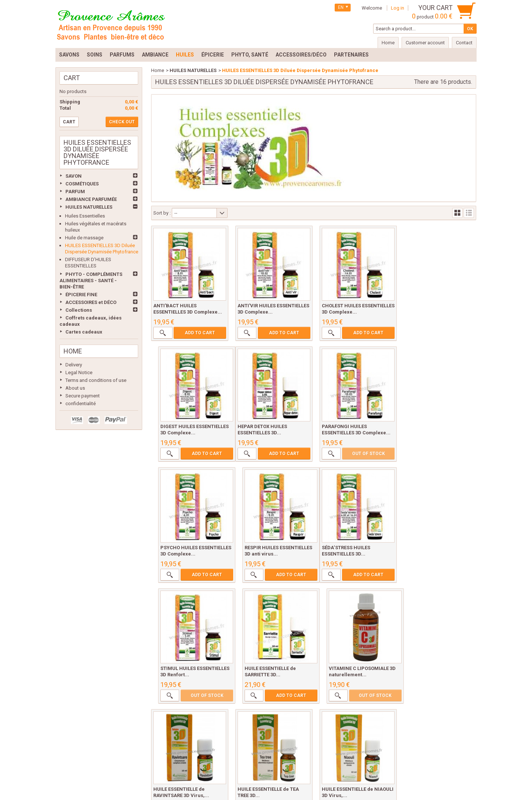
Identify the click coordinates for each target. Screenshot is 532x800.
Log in (398, 8)
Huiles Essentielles (85, 216)
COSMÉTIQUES (82, 184)
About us (75, 388)
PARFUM (75, 192)
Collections (79, 310)
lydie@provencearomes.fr (273, 776)
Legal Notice (79, 372)
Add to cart (199, 332)
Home (73, 351)
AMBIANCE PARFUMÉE (91, 199)
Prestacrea (463, 786)
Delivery (74, 365)
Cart (72, 78)
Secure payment (83, 396)
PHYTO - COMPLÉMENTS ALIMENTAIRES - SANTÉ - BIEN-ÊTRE (91, 281)
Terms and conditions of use (96, 380)
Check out (122, 122)
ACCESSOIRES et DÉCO (91, 302)
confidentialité (81, 404)
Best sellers (119, 723)
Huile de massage (84, 238)
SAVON (74, 176)
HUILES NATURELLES (89, 207)
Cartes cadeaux (84, 332)
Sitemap (420, 723)
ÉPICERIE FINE (81, 295)
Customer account (425, 43)
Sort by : (162, 213)
